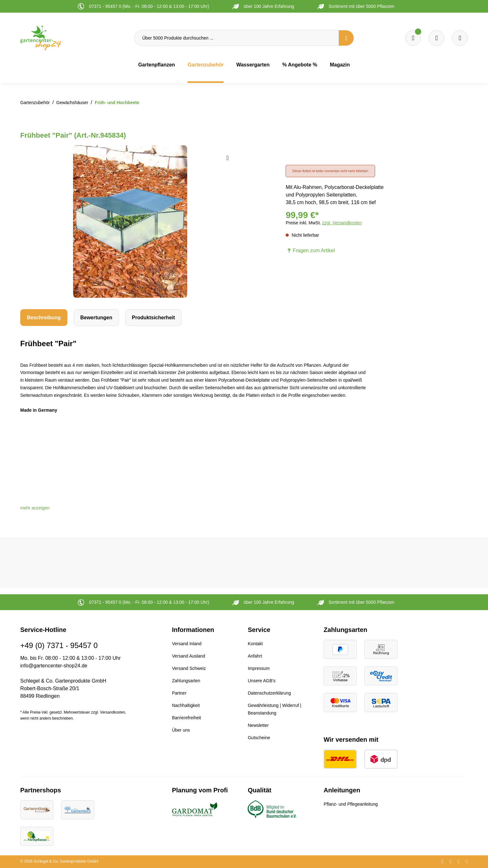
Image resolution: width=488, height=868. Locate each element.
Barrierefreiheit (187, 718)
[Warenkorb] (436, 38)
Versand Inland (187, 644)
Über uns (181, 730)
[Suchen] (346, 38)
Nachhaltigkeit (186, 705)
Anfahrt (255, 656)
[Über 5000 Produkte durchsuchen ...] (237, 38)
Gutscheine (259, 738)
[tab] (44, 318)
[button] (35, 508)
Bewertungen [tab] (96, 318)
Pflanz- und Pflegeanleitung (351, 804)
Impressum (259, 668)
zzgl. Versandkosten (342, 223)
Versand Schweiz (189, 668)
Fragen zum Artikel (310, 251)
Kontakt (255, 644)
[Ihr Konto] (460, 38)
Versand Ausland (189, 656)
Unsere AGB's (262, 681)
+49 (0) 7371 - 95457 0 (59, 645)
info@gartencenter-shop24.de (54, 666)
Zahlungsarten (186, 681)
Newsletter (258, 725)
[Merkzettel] (413, 38)
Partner (179, 693)
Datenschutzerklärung (269, 693)
